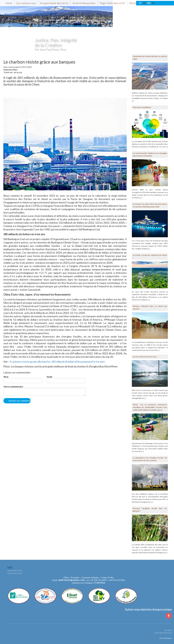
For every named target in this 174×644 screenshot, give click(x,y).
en (98, 583)
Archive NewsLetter (84, 3)
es (104, 583)
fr (101, 583)
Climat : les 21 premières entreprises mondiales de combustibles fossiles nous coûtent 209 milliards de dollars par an (150, 407)
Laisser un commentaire (17, 373)
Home (9, 3)
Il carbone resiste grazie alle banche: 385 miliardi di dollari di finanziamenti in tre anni (57, 362)
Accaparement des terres (54, 3)
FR (149, 3)
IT (140, 3)
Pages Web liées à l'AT (113, 3)
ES (153, 3)
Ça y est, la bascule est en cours (145, 357)
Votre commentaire (13, 387)
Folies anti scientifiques (142, 107)
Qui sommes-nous (26, 3)
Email (49, 377)
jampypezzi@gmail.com (71, 580)
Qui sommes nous (15, 571)
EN (144, 3)
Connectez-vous (15, 573)
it (95, 583)
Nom (6, 377)
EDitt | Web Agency (165, 638)
